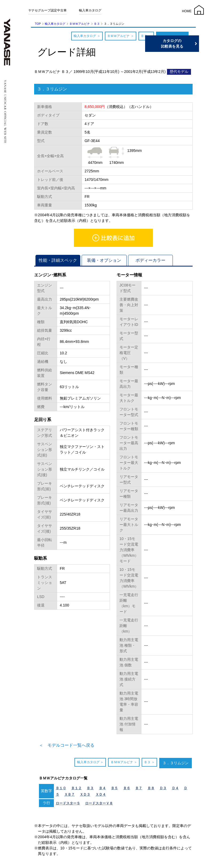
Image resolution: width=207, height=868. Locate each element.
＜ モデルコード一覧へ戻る (67, 745)
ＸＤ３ (85, 794)
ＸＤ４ (101, 794)
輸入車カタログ (90, 10)
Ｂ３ (97, 24)
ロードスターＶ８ (99, 803)
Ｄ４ (175, 788)
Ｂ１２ (76, 788)
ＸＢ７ (69, 794)
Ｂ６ (127, 788)
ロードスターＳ (68, 803)
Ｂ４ (102, 788)
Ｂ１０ (61, 788)
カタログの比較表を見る (182, 43)
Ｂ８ (151, 788)
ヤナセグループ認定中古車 (47, 10)
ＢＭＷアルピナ (80, 24)
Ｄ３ (163, 788)
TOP (38, 24)
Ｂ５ (114, 788)
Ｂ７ (139, 788)
